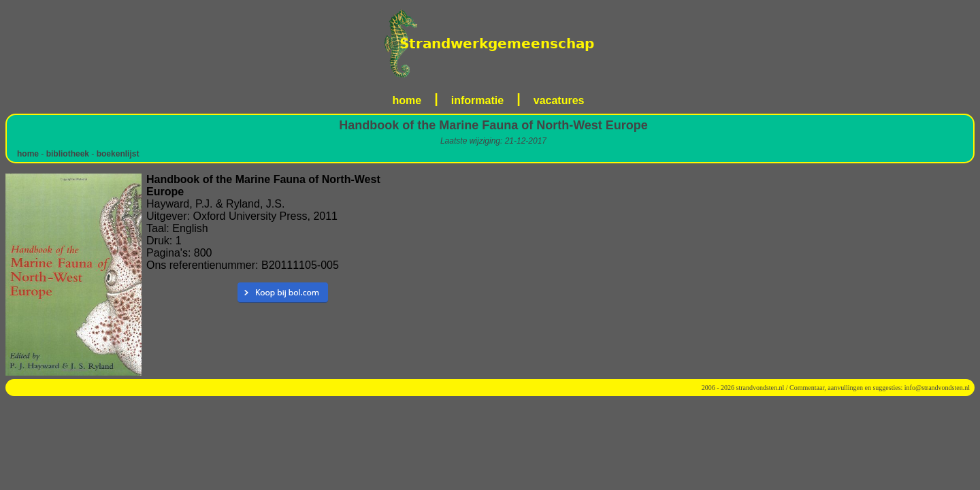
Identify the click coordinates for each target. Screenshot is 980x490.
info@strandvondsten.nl (937, 388)
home (407, 100)
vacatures (559, 100)
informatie (477, 100)
